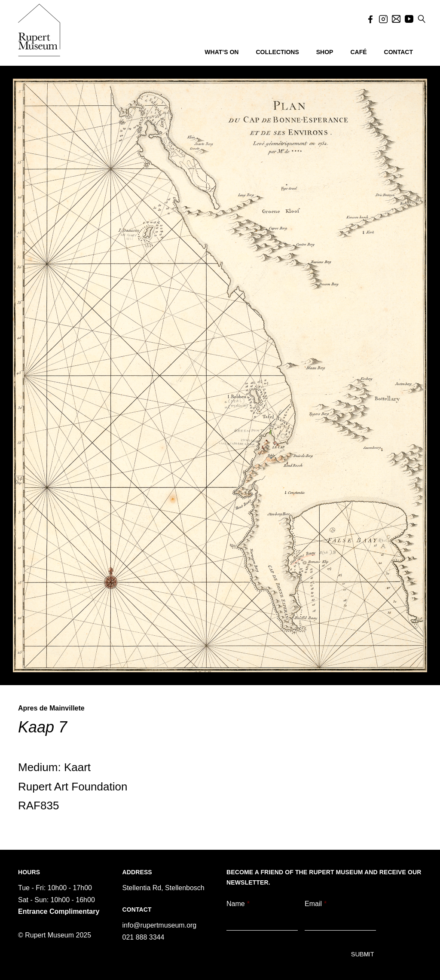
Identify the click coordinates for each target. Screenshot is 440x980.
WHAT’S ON (222, 52)
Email (316, 904)
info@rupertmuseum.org (160, 925)
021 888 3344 (144, 937)
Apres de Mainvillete (51, 708)
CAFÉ (358, 52)
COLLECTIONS (277, 52)
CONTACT (399, 52)
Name (238, 904)
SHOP (325, 52)
